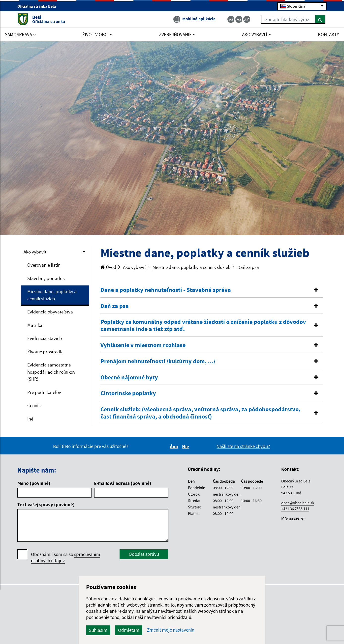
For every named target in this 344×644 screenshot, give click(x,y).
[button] (212, 290)
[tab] (212, 290)
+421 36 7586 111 (295, 509)
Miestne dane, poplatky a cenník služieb (52, 295)
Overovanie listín (44, 265)
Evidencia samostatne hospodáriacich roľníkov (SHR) (51, 372)
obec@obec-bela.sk (298, 503)
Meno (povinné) (34, 483)
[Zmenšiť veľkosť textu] (231, 19)
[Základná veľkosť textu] (239, 19)
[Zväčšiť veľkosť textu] (247, 19)
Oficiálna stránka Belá (39, 6)
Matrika (35, 325)
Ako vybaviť (35, 252)
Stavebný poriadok (46, 278)
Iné (30, 419)
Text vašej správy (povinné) (46, 504)
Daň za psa (248, 267)
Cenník (34, 405)
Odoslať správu (144, 554)
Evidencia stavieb (45, 338)
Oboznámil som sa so (66, 558)
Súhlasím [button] (106, 630)
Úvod (108, 267)
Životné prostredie (45, 352)
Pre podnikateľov (44, 392)
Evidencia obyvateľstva (50, 312)
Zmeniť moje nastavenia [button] (178, 630)
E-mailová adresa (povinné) (123, 483)
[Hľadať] (320, 19)
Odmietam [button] (136, 630)
